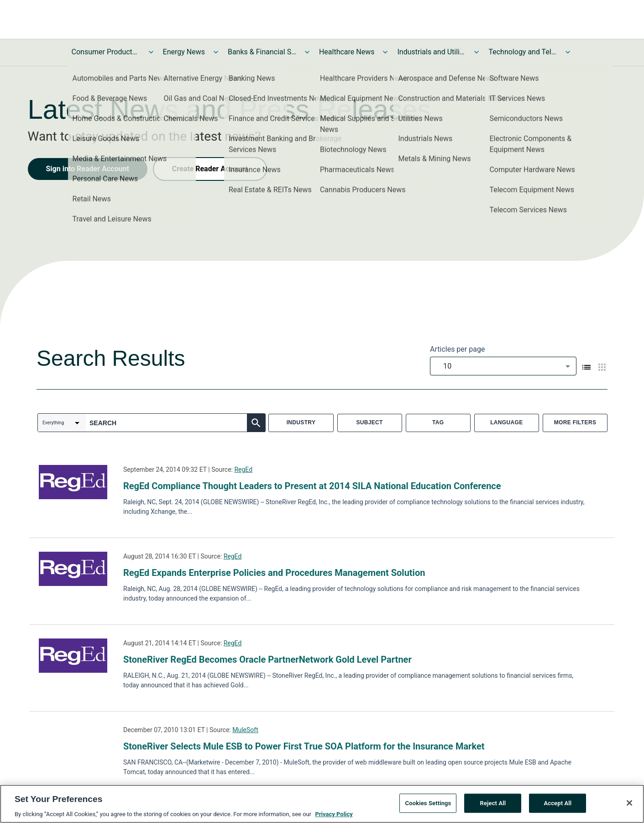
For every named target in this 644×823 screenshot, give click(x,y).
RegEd (243, 470)
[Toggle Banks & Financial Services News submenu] (307, 52)
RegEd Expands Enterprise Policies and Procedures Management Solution (274, 573)
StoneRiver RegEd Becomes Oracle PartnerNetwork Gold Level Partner (267, 659)
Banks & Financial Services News (262, 52)
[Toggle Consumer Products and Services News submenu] (151, 52)
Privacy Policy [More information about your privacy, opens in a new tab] (334, 817)
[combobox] (503, 366)
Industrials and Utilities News (431, 52)
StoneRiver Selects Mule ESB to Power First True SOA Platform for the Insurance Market (304, 746)
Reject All (493, 806)
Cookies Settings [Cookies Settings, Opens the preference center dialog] (428, 806)
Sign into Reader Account (88, 169)
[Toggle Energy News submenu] (216, 52)
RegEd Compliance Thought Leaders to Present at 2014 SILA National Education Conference (312, 486)
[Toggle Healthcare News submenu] (385, 52)
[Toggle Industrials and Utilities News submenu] (476, 52)
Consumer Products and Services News (106, 52)
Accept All (558, 806)
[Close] (629, 806)
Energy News (184, 52)
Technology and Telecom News (523, 52)
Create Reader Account (210, 169)
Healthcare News (347, 52)
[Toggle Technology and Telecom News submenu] (568, 52)
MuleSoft (245, 730)
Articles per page (457, 349)
